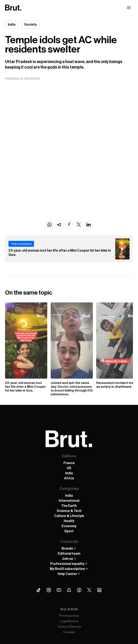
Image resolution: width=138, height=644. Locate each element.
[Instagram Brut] (49, 590)
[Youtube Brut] (59, 590)
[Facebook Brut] (79, 590)
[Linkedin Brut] (99, 590)
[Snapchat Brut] (69, 590)
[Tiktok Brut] (39, 590)
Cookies (69, 632)
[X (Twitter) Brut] (89, 590)
